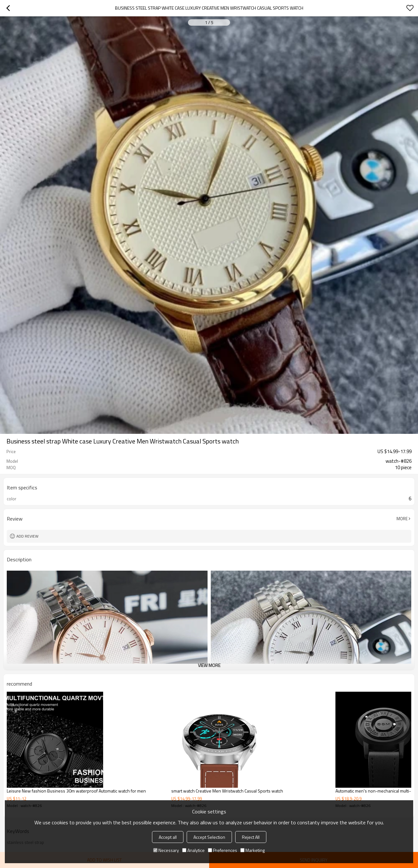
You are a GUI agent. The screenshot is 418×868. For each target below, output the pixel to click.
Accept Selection (209, 837)
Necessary (166, 850)
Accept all (168, 837)
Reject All (251, 837)
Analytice (193, 850)
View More (209, 665)
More (402, 519)
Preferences (222, 850)
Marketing (253, 850)
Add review (27, 536)
